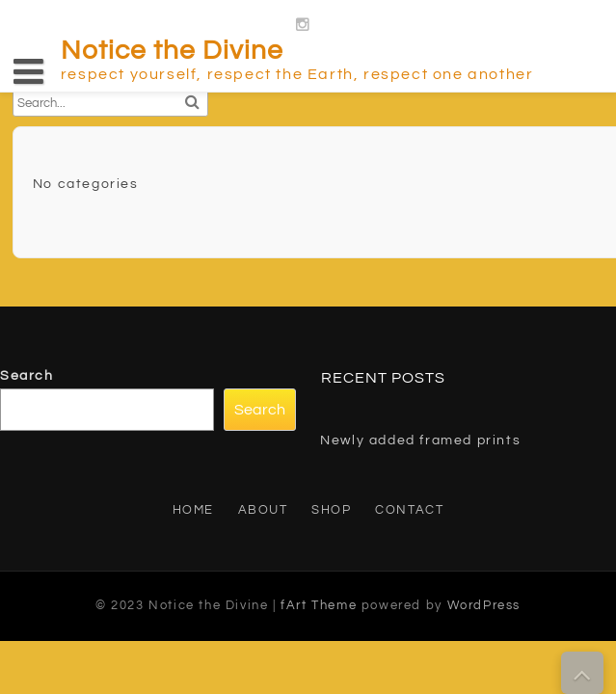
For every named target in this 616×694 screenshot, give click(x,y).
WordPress (484, 605)
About (263, 510)
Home (193, 510)
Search (27, 376)
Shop (331, 510)
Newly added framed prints (420, 440)
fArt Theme (319, 605)
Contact (409, 510)
